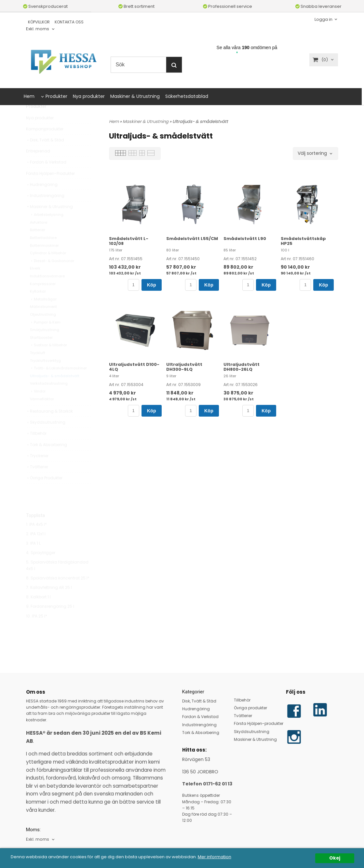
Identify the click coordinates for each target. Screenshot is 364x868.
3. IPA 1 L (33, 558)
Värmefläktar (42, 414)
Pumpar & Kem (45, 337)
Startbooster (41, 352)
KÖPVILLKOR (39, 22)
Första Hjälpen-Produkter (50, 188)
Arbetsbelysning (47, 229)
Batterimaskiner (44, 260)
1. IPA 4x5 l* (36, 539)
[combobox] (41, 29)
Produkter (56, 96)
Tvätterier (37, 481)
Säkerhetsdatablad (187, 96)
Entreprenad (38, 166)
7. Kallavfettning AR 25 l (49, 602)
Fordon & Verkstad (46, 177)
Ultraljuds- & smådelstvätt (55, 391)
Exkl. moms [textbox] (38, 29)
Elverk (35, 283)
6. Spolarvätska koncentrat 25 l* (58, 593)
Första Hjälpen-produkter (259, 723)
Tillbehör (36, 448)
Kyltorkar (38, 306)
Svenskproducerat (45, 6)
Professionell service (228, 6)
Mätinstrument (43, 321)
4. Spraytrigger (41, 567)
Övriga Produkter (44, 493)
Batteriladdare (43, 252)
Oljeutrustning (43, 329)
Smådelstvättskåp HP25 (303, 241)
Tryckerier (37, 470)
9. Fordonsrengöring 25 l (50, 621)
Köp (152, 285)
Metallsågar (43, 314)
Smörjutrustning (45, 344)
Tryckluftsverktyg (45, 375)
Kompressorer (43, 299)
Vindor (38, 406)
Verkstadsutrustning (49, 398)
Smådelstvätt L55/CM (192, 239)
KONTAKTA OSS (69, 22)
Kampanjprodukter (45, 144)
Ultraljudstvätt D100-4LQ (134, 367)
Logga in (324, 19)
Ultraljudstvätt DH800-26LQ (242, 367)
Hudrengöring (42, 199)
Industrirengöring (45, 210)
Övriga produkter (250, 708)
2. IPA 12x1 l (36, 548)
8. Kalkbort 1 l (38, 612)
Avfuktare (39, 237)
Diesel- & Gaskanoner (52, 275)
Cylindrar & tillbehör (48, 268)
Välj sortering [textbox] (312, 154)
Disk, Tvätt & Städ (45, 155)
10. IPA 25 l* (37, 631)
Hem (29, 96)
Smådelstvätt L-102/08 (129, 241)
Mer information (224, 857)
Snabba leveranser (318, 6)
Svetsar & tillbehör (48, 360)
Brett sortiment (136, 6)
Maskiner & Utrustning (135, 96)
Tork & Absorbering (47, 459)
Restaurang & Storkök (49, 426)
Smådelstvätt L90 (245, 239)
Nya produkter (89, 96)
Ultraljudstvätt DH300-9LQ (184, 367)
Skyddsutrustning (46, 437)
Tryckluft (38, 367)
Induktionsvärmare (47, 291)
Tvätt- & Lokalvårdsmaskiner (58, 383)
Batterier (38, 245)
